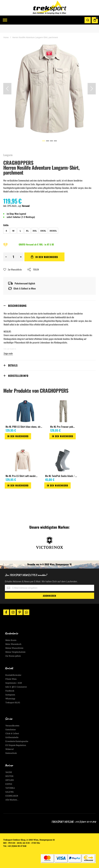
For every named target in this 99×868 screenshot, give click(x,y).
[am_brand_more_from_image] (25, 412)
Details (13, 365)
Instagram (10, 695)
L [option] (20, 231)
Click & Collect (12, 733)
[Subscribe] (49, 596)
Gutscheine (11, 729)
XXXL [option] (43, 231)
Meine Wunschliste (14, 648)
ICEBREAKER (12, 796)
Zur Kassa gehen (13, 656)
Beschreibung (17, 306)
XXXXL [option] (53, 231)
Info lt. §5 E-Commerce (16, 687)
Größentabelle (12, 737)
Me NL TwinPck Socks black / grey (62, 476)
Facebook (10, 691)
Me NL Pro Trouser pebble (63, 427)
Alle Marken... (12, 800)
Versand (26, 206)
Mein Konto (11, 640)
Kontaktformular (13, 675)
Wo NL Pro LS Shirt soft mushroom (22, 476)
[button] (7, 89)
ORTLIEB (10, 780)
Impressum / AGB (14, 683)
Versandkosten (12, 725)
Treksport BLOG (13, 702)
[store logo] (49, 8)
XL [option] (27, 231)
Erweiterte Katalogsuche (17, 741)
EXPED (9, 784)
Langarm (8, 155)
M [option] (13, 231)
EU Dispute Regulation (16, 745)
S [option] (6, 231)
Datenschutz (11, 753)
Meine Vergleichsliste (15, 652)
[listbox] (49, 231)
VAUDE (9, 772)
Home (6, 37)
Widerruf (9, 749)
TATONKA (10, 788)
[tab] (49, 306)
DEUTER (9, 776)
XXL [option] (35, 231)
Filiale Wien (11, 679)
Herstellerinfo (18, 376)
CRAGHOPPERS (18, 163)
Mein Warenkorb (13, 644)
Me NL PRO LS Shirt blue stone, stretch (25, 427)
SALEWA (10, 792)
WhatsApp (10, 698)
